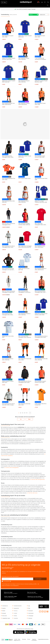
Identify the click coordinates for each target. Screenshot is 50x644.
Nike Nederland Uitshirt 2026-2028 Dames (40, 247)
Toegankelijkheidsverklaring (43, 639)
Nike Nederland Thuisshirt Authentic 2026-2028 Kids (24, 224)
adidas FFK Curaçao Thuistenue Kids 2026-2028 (41, 202)
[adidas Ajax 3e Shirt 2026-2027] (9, 328)
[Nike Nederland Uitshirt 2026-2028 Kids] (25, 193)
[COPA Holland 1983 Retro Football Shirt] (41, 396)
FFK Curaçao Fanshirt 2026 (24, 178)
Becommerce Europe (3, 640)
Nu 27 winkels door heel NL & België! (35, 598)
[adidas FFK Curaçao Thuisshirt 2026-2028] (25, 28)
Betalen (4, 611)
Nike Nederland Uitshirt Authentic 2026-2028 (40, 157)
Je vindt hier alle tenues (32, 493)
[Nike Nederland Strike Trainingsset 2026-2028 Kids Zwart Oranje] (25, 328)
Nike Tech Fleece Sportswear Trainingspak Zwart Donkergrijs (9, 224)
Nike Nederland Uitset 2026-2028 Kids (9, 202)
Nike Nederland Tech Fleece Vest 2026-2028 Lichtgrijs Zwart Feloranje (8, 404)
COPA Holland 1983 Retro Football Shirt (41, 404)
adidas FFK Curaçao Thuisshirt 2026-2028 (25, 36)
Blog (29, 608)
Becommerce (7, 640)
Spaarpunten (16, 608)
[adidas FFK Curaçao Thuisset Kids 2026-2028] (41, 73)
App (29, 606)
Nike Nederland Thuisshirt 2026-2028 (8, 36)
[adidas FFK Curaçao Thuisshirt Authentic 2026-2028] (9, 50)
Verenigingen (31, 616)
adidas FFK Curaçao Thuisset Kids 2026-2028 (41, 81)
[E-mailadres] (17, 579)
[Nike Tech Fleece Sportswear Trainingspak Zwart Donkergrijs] (9, 215)
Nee (29, 419)
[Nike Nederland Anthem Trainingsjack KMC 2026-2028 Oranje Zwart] (41, 283)
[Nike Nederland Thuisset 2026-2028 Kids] (25, 50)
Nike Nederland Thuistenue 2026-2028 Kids (24, 314)
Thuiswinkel (11, 640)
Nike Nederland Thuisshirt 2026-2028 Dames (24, 104)
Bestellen (4, 608)
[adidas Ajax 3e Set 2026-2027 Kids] (25, 260)
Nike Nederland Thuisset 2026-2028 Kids (24, 59)
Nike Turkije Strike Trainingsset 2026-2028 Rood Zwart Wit (25, 247)
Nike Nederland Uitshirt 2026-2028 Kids (24, 202)
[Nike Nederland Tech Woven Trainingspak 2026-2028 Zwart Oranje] (41, 328)
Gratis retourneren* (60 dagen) (26, 9)
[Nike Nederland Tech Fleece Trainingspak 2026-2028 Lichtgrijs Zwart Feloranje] (9, 238)
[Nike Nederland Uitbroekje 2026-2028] (25, 396)
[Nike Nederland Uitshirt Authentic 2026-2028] (41, 148)
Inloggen (42, 2)
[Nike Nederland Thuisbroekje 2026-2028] (25, 350)
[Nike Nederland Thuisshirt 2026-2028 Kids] (25, 73)
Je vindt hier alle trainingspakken (12, 468)
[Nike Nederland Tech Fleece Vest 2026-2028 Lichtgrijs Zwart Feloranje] (9, 396)
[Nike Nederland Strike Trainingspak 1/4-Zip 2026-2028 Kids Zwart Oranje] (25, 283)
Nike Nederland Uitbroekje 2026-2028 (24, 404)
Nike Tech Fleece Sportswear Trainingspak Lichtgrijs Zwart (9, 292)
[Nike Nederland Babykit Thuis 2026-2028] (9, 170)
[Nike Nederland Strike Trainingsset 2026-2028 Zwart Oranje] (9, 305)
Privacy (29, 639)
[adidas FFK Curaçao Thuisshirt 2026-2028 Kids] (9, 73)
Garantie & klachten (18, 606)
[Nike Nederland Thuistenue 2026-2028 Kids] (25, 305)
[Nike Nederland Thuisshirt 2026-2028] (9, 28)
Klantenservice (5, 606)
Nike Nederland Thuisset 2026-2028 (40, 104)
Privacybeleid (6, 581)
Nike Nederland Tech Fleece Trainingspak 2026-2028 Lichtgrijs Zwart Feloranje (8, 247)
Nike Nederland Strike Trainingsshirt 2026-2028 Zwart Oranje (8, 157)
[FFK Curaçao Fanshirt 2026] (25, 170)
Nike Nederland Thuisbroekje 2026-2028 (25, 359)
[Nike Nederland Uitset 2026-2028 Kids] (9, 193)
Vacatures (16, 618)
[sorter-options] (44, 15)
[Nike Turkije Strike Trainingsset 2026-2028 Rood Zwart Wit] (25, 238)
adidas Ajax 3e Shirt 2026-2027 (8, 337)
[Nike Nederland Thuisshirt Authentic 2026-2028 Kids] (25, 215)
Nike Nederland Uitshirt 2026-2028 (40, 36)
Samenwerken (31, 613)
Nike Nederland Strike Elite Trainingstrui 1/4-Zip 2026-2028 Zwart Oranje (8, 269)
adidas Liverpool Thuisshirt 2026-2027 (8, 382)
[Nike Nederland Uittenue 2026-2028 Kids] (9, 350)
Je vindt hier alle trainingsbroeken (37, 479)
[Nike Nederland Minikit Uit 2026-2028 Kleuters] (41, 260)
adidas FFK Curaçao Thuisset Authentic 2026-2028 (41, 314)
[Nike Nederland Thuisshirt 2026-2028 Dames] (25, 95)
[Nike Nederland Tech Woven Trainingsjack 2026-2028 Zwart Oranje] (25, 373)
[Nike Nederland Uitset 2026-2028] (41, 170)
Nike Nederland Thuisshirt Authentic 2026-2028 (40, 382)
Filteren (34, 15)
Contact (15, 613)
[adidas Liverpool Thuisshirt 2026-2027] (9, 373)
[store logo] (25, 2)
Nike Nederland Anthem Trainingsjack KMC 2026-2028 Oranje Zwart (40, 292)
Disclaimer (24, 639)
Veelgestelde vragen (6, 618)
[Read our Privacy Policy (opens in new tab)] (10, 581)
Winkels (15, 616)
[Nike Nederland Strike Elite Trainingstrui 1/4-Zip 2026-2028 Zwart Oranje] (9, 260)
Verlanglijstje (45, 2)
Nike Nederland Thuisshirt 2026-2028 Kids (24, 81)
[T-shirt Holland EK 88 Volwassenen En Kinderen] (41, 50)
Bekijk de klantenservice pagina (11, 593)
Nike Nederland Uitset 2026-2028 (41, 179)
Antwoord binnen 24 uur (32, 593)
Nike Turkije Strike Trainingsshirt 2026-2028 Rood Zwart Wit (40, 224)
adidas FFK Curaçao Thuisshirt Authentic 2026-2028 (9, 59)
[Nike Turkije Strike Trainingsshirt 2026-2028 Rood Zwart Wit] (41, 215)
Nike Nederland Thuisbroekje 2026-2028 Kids (41, 359)
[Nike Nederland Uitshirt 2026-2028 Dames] (41, 238)
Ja (21, 419)
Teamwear (30, 618)
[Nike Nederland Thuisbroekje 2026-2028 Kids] (41, 350)
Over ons (16, 611)
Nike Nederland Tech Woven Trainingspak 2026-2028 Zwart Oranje (41, 337)
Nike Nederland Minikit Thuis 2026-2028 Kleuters (8, 104)
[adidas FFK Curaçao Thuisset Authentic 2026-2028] (41, 305)
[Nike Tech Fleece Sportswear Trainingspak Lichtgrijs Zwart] (9, 283)
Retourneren (5, 616)
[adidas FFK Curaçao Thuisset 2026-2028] (25, 148)
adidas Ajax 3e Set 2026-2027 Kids (24, 269)
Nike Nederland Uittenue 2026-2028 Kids (8, 359)
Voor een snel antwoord (9, 598)
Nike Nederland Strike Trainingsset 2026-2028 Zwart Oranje (7, 314)
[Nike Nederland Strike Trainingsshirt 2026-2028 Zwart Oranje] (9, 148)
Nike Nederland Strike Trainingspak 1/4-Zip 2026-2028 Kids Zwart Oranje (25, 292)
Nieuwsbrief (30, 611)
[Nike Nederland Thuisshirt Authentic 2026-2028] (41, 373)
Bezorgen (4, 613)
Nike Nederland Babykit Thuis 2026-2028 (9, 179)
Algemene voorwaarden (34, 640)
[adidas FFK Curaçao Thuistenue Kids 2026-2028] (41, 193)
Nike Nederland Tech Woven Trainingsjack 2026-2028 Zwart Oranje (25, 382)
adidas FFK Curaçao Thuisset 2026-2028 (25, 157)
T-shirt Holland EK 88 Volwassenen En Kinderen (40, 59)
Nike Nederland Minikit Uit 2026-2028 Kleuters (41, 269)
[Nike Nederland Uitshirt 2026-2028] (41, 28)
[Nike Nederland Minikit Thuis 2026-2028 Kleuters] (9, 95)
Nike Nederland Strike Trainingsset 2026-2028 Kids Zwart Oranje (25, 337)
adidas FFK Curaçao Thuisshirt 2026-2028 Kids (9, 81)
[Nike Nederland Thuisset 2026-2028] (41, 95)
